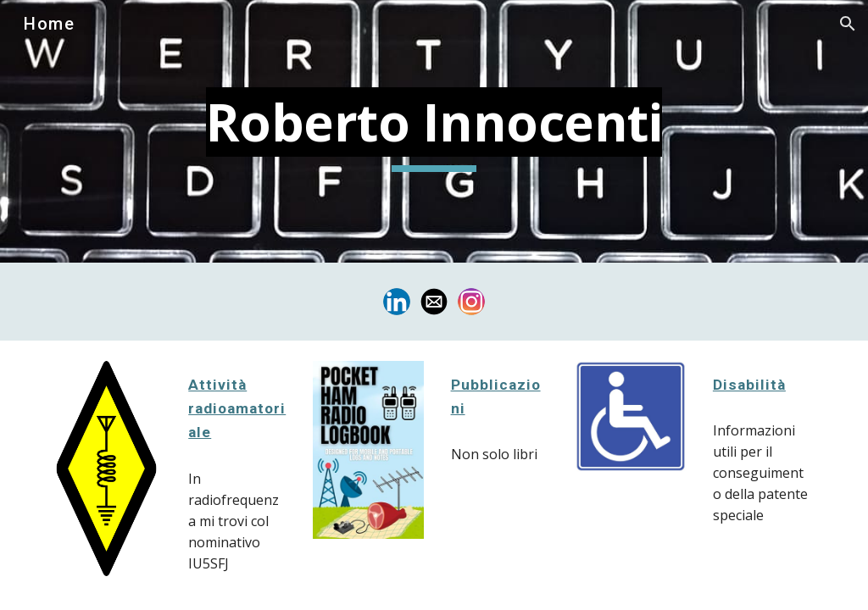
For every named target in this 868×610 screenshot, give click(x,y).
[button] (848, 24)
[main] (434, 131)
